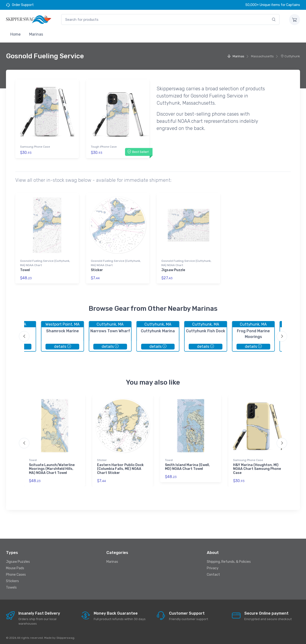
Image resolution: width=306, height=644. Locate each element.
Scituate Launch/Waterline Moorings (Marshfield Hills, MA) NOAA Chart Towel (52, 467)
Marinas (36, 34)
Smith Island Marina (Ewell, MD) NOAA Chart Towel (187, 465)
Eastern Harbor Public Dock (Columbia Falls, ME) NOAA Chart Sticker (120, 467)
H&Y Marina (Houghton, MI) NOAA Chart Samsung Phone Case (257, 467)
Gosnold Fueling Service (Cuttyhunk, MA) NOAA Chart (45, 262)
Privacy (213, 567)
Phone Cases (16, 573)
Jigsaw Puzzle (173, 269)
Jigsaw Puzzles (18, 560)
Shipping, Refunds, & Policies (229, 560)
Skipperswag (65, 636)
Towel (25, 269)
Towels (11, 586)
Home (15, 34)
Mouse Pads (15, 567)
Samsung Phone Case (35, 147)
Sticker (97, 269)
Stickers (12, 580)
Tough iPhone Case (104, 147)
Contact (213, 573)
